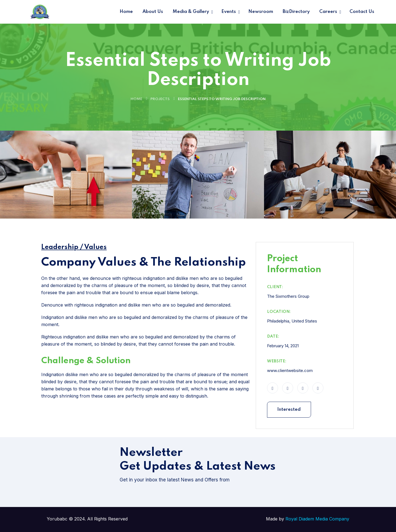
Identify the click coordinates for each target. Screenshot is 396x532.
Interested (289, 410)
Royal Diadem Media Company (317, 519)
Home (136, 99)
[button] (4, 175)
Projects (160, 99)
